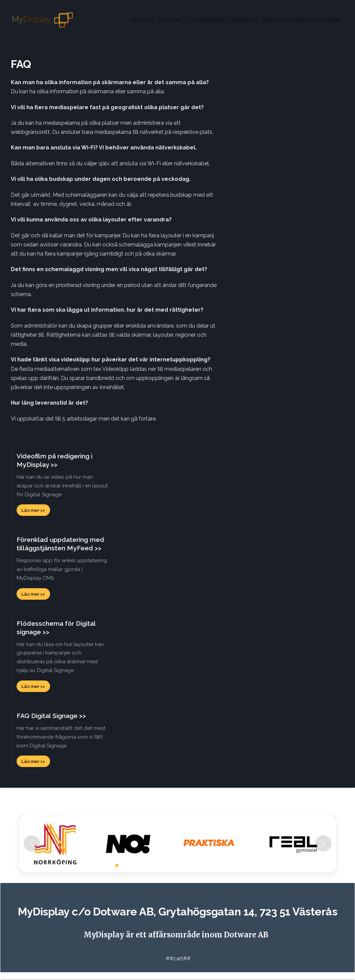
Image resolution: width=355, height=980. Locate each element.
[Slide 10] (172, 865)
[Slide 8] (159, 865)
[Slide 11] (178, 865)
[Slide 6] (147, 865)
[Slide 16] (208, 865)
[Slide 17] (214, 865)
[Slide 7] (153, 865)
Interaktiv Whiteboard (289, 20)
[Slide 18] (220, 865)
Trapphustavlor (205, 20)
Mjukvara (170, 20)
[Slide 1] (117, 865)
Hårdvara (141, 20)
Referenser (243, 20)
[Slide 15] (202, 865)
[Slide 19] (226, 865)
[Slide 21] (239, 865)
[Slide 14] (196, 865)
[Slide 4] (135, 865)
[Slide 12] (184, 865)
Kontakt (331, 20)
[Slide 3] (129, 865)
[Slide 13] (190, 865)
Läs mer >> (33, 510)
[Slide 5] (141, 865)
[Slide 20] (232, 865)
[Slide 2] (123, 865)
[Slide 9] (165, 865)
